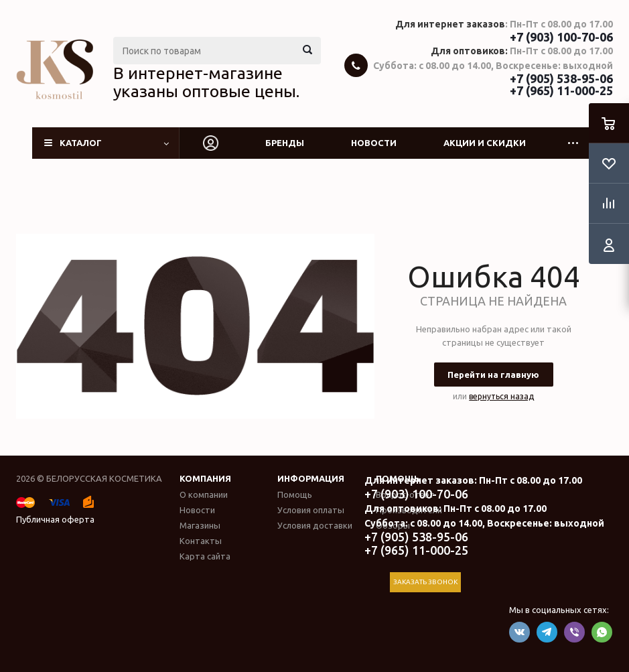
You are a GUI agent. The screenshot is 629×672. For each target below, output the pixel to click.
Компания (205, 478)
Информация (311, 478)
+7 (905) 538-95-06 (561, 78)
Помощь (295, 494)
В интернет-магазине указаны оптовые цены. (206, 82)
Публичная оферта (55, 519)
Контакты (201, 541)
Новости (374, 143)
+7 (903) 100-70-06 (561, 37)
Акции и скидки (485, 143)
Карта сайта (205, 556)
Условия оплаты (311, 510)
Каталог (81, 143)
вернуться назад (501, 396)
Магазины (200, 525)
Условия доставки (315, 525)
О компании (204, 494)
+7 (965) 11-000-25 (561, 90)
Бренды (285, 143)
